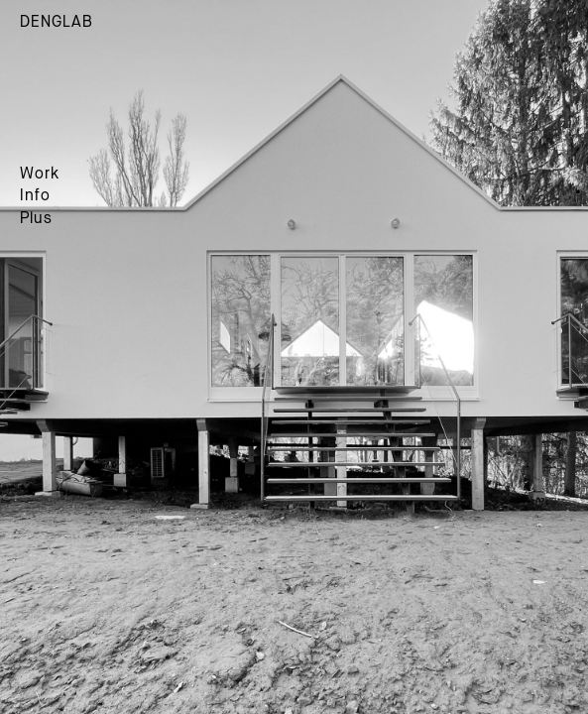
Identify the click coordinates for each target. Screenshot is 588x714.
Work (40, 175)
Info (35, 196)
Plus (36, 219)
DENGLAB (57, 23)
